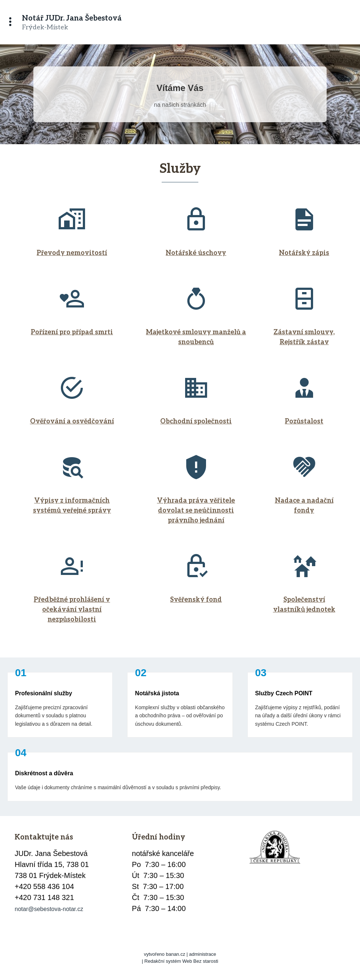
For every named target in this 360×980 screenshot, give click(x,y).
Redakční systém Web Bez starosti (181, 961)
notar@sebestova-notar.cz (49, 909)
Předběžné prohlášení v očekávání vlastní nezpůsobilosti (72, 610)
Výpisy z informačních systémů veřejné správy (72, 506)
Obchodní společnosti (196, 421)
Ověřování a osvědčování (72, 421)
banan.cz (175, 954)
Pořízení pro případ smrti (72, 332)
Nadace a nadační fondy (304, 506)
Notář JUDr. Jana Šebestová (72, 18)
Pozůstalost (304, 421)
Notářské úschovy (196, 253)
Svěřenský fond (196, 600)
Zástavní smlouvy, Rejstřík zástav (304, 337)
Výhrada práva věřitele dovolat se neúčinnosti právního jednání (196, 511)
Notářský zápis (304, 253)
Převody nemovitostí (72, 253)
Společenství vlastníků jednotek (304, 605)
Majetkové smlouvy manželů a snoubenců (196, 337)
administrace (203, 954)
